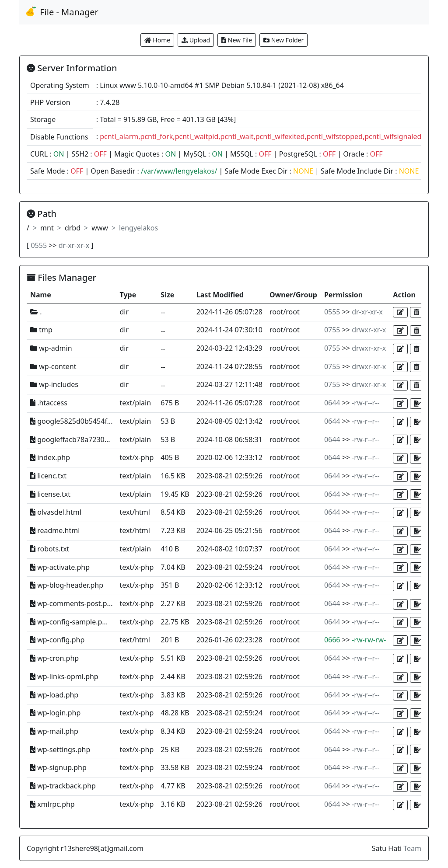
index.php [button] (50, 457)
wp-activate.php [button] (60, 567)
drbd (73, 228)
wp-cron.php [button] (54, 658)
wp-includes (54, 384)
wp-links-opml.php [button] (64, 676)
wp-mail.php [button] (54, 731)
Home (157, 40)
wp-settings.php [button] (60, 749)
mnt (47, 228)
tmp (41, 330)
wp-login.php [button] (55, 713)
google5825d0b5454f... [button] (71, 421)
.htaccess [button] (49, 403)
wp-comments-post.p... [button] (71, 603)
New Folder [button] (283, 40)
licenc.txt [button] (48, 476)
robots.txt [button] (50, 549)
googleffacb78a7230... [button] (70, 439)
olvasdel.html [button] (56, 512)
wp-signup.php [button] (58, 767)
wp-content (53, 366)
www (100, 228)
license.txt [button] (50, 494)
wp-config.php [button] (57, 640)
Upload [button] (196, 40)
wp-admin (51, 348)
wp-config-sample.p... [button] (69, 622)
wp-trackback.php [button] (63, 786)
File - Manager (61, 12)
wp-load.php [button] (54, 695)
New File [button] (237, 40)
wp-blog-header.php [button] (67, 585)
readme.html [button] (55, 530)
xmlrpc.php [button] (52, 804)
